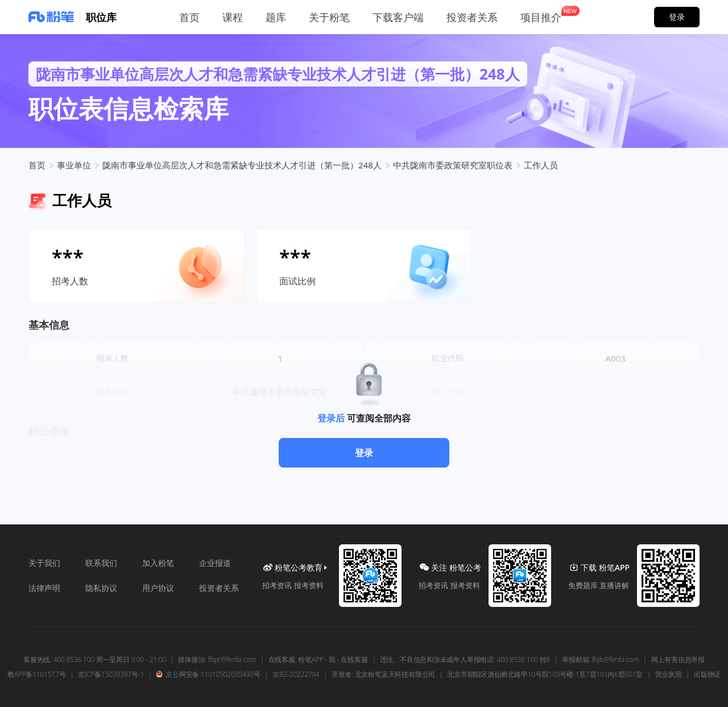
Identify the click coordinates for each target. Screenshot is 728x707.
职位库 (101, 17)
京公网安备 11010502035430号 (208, 675)
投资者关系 (219, 588)
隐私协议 (101, 588)
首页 (37, 165)
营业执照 (669, 675)
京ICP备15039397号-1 (111, 675)
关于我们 (44, 563)
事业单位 (74, 165)
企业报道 (215, 563)
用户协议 (158, 588)
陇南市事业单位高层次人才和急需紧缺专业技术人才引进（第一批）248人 (242, 165)
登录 (364, 453)
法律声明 (44, 588)
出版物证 (707, 675)
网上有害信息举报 (678, 660)
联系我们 (101, 563)
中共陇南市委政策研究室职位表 (453, 165)
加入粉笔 (158, 563)
